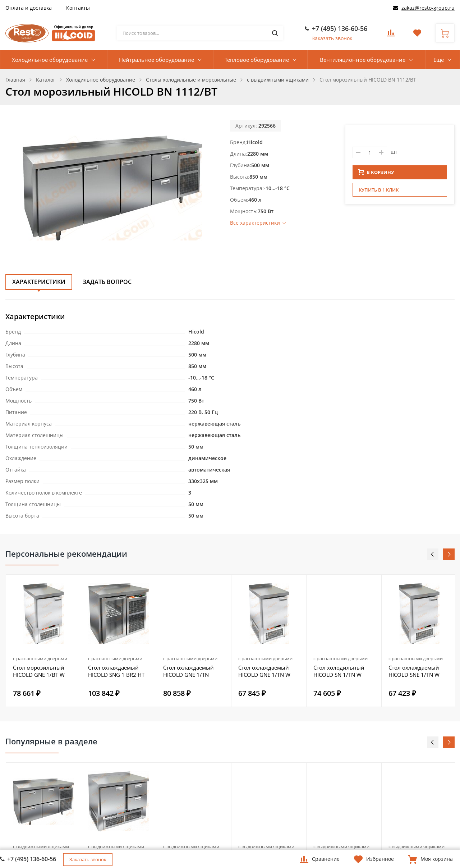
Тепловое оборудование (257, 60)
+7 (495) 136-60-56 (340, 28)
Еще (439, 60)
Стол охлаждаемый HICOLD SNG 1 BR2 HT (116, 671)
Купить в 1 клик (379, 192)
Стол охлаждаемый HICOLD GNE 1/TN (188, 671)
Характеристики (39, 282)
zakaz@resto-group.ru (428, 8)
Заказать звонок (332, 38)
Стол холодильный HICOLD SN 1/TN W (339, 671)
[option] (44, 641)
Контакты (78, 8)
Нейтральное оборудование (157, 60)
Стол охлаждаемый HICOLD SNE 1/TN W (414, 671)
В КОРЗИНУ (376, 174)
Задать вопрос (107, 282)
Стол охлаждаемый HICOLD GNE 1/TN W (264, 671)
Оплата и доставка (29, 8)
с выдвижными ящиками (41, 846)
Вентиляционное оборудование (363, 60)
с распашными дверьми (40, 658)
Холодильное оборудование (50, 60)
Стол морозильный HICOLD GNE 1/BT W (39, 671)
